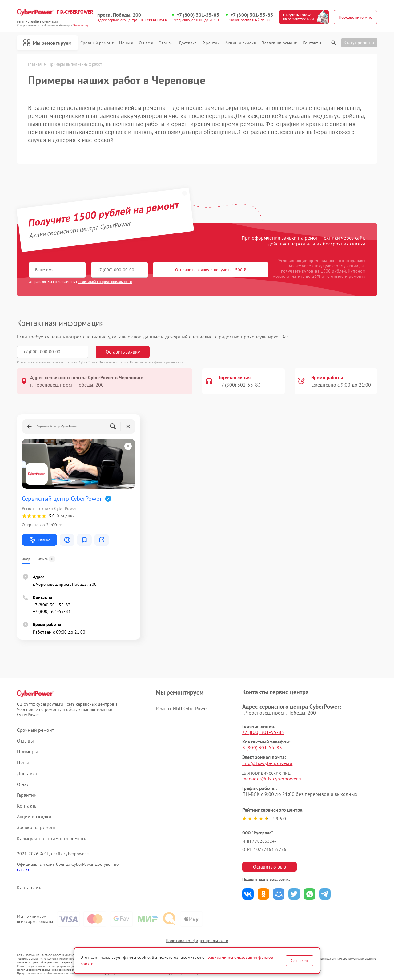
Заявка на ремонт (279, 43)
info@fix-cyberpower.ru (267, 763)
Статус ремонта (359, 43)
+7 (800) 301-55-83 (198, 15)
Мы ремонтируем (47, 43)
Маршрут (40, 540)
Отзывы (166, 43)
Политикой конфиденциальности (157, 362)
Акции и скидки (241, 43)
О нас (146, 43)
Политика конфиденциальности (197, 941)
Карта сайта (30, 887)
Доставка (188, 43)
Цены (126, 43)
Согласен (300, 961)
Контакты (312, 43)
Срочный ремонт (97, 43)
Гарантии (211, 43)
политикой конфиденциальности (105, 282)
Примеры (27, 752)
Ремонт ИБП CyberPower (182, 708)
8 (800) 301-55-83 (262, 747)
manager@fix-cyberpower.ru (273, 779)
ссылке (24, 869)
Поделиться (248, 894)
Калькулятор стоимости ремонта (52, 838)
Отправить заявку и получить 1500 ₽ (211, 270)
